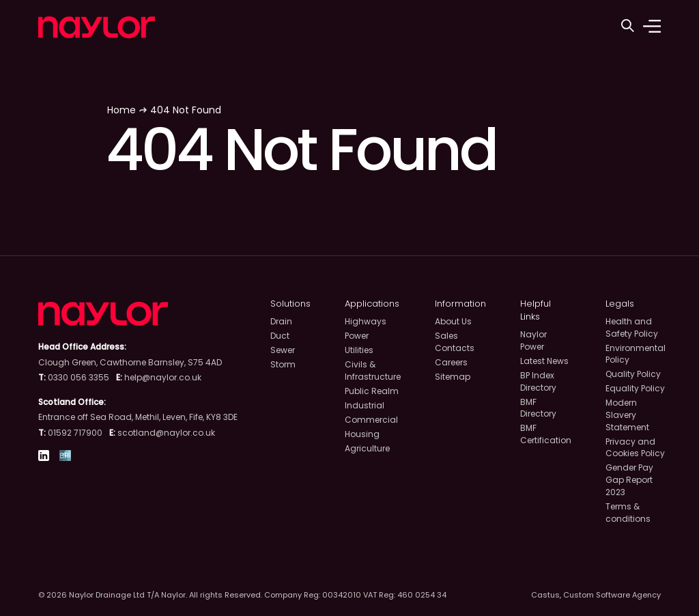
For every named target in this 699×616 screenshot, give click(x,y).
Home (122, 110)
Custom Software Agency (612, 595)
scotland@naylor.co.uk (166, 433)
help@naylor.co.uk (163, 377)
